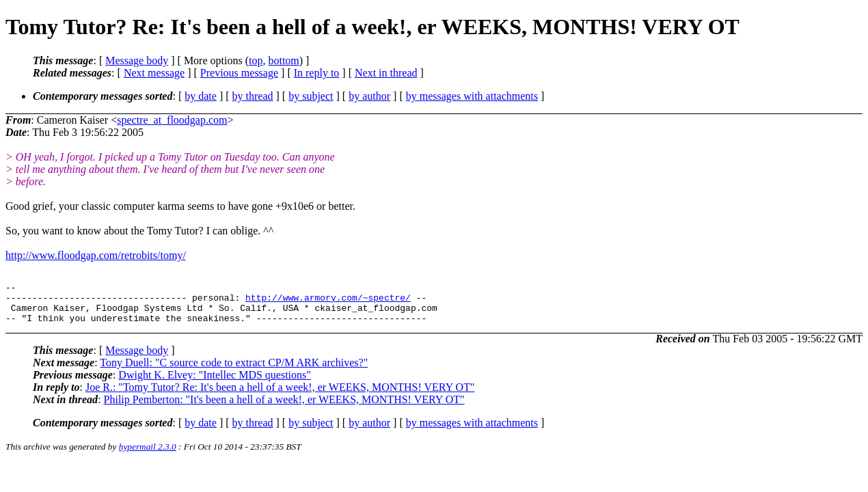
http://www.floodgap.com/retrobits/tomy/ (96, 255)
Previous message (239, 73)
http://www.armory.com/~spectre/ (328, 301)
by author (369, 96)
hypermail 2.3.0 (148, 455)
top (256, 60)
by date (201, 96)
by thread (253, 96)
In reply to (317, 73)
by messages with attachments (472, 96)
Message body (137, 60)
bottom (283, 60)
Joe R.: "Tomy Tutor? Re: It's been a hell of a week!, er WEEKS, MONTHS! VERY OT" (280, 395)
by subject (311, 96)
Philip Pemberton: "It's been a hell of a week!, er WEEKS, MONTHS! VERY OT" (284, 408)
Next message (154, 73)
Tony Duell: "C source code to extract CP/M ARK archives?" (234, 371)
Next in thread (386, 73)
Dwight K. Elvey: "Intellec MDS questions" (214, 383)
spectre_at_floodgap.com (172, 120)
